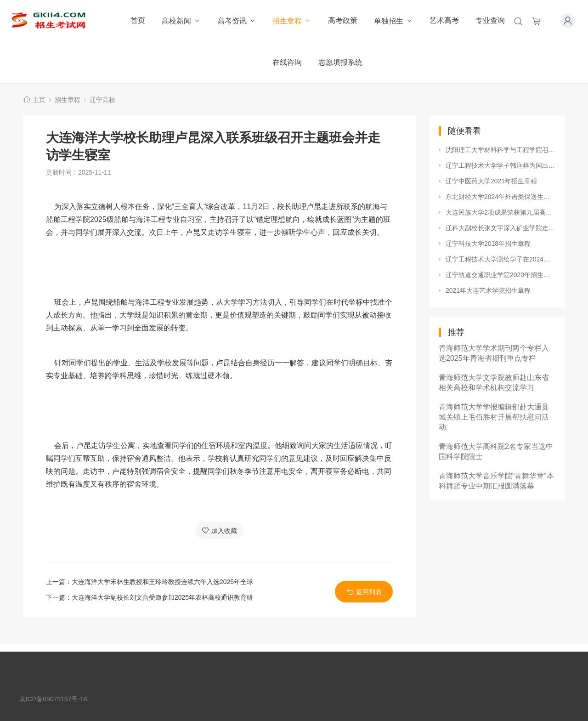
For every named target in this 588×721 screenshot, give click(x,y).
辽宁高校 (102, 100)
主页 (39, 100)
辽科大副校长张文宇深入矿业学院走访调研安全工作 (501, 228)
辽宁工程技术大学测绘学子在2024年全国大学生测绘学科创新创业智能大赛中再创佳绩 (501, 259)
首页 (138, 20)
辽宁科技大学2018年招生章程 (488, 244)
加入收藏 (219, 531)
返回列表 (364, 592)
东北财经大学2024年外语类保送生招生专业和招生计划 (501, 197)
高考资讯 (237, 21)
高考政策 (343, 20)
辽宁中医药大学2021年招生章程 (491, 181)
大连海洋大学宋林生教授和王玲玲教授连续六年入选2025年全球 (162, 582)
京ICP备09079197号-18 (53, 699)
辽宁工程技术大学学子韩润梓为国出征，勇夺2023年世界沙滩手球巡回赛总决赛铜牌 (501, 165)
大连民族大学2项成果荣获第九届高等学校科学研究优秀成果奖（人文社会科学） (501, 212)
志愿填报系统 (340, 62)
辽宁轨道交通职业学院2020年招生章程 (501, 275)
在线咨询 (287, 62)
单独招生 (393, 21)
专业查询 (490, 20)
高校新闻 (181, 21)
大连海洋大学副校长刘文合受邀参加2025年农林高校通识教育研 (162, 597)
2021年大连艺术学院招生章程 (488, 290)
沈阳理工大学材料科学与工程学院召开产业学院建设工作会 (501, 150)
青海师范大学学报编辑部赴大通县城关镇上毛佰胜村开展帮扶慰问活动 (494, 417)
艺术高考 (444, 20)
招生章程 (292, 21)
